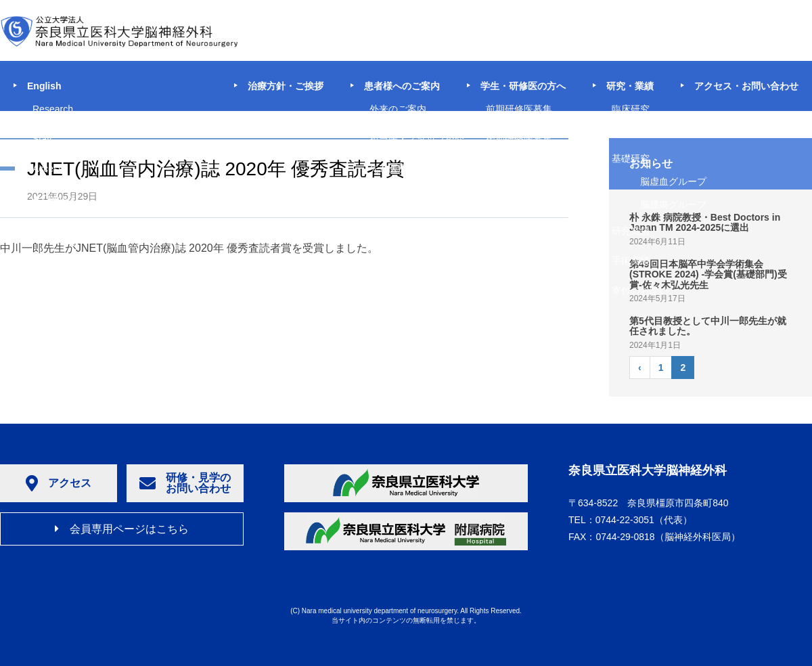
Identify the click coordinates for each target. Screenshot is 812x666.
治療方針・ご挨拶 (286, 86)
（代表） (644, 520)
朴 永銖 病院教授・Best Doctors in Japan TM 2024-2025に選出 (705, 222)
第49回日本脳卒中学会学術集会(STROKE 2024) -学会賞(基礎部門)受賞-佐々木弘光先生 (708, 274)
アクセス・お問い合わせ (746, 86)
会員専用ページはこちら (122, 529)
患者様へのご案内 (402, 86)
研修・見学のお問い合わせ (185, 483)
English (44, 86)
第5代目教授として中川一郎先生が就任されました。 (708, 326)
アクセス (59, 483)
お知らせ (651, 163)
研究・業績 (630, 86)
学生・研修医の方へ (523, 86)
